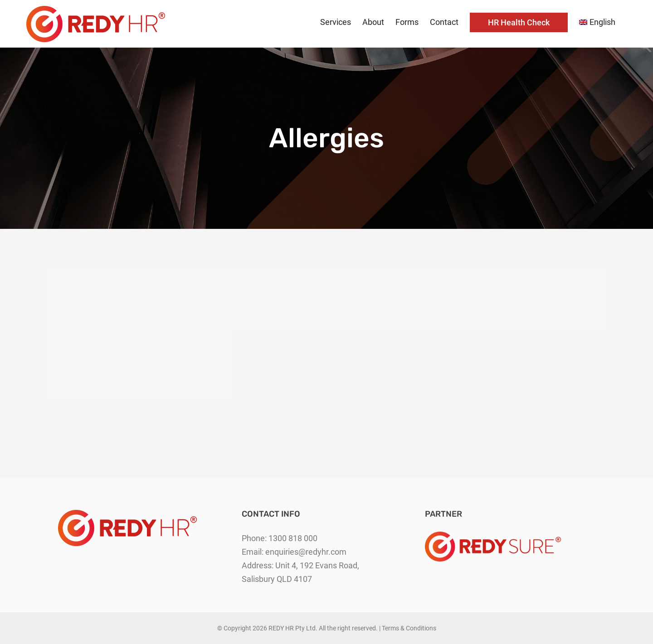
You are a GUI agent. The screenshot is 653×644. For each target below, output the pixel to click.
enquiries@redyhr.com (306, 552)
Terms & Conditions (409, 628)
